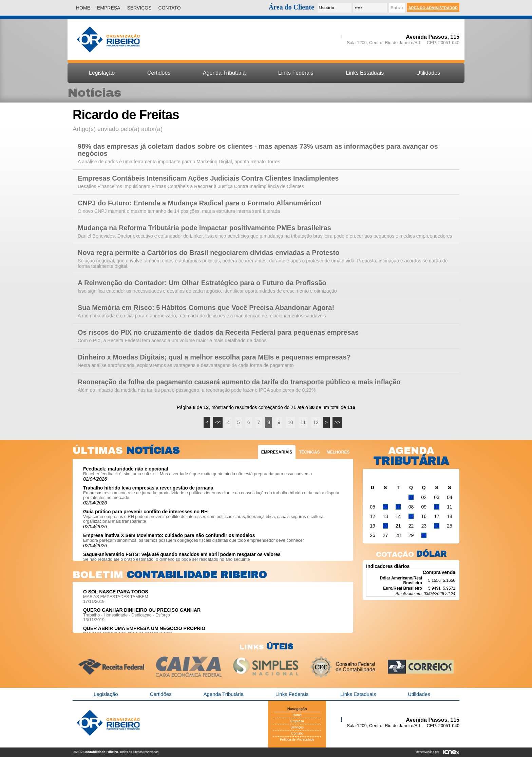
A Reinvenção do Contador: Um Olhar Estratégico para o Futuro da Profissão (202, 283)
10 (290, 422)
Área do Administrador (433, 8)
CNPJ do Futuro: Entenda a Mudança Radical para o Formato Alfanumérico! (200, 203)
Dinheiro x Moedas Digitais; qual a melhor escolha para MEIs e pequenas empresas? (214, 357)
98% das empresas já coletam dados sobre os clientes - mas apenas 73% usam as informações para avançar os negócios (258, 150)
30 (424, 535)
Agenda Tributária (224, 73)
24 (437, 526)
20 (385, 526)
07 (398, 507)
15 (411, 516)
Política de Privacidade (297, 740)
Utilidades (428, 73)
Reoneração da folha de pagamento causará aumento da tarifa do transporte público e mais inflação (239, 382)
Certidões (159, 73)
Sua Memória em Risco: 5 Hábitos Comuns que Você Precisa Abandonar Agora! (206, 308)
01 (411, 497)
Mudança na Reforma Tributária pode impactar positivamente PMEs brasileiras (204, 228)
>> (337, 422)
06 (385, 507)
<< (218, 422)
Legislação (102, 73)
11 (303, 422)
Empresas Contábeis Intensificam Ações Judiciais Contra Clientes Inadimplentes (208, 178)
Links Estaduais (365, 73)
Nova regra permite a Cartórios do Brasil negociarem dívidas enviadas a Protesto (208, 253)
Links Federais (296, 73)
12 (316, 422)
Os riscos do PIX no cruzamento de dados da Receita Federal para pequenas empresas (218, 333)
